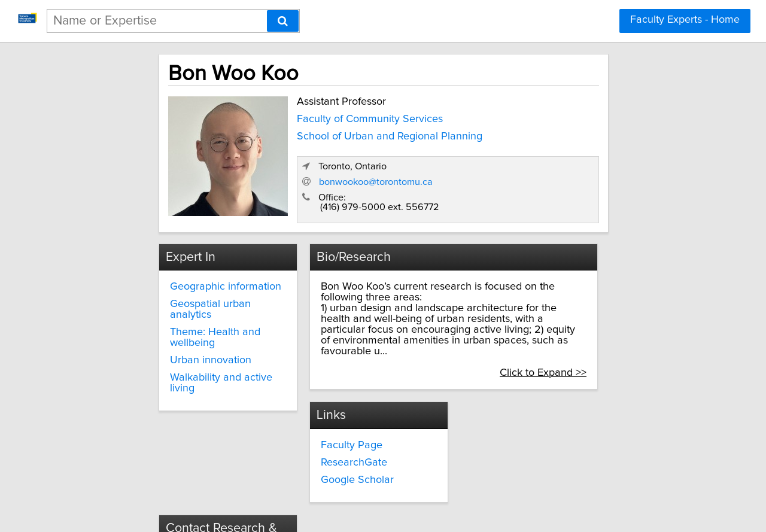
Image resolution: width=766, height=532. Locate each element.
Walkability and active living (191, 352)
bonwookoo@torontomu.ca (534, 168)
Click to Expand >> (596, 337)
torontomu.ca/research (522, 443)
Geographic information (182, 272)
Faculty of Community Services (319, 115)
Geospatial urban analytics (189, 290)
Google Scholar (335, 443)
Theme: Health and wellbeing (171, 312)
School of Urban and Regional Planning (339, 133)
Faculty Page (329, 408)
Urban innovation (167, 335)
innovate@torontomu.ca (525, 421)
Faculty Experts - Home (685, 20)
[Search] (283, 21)
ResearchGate (331, 425)
